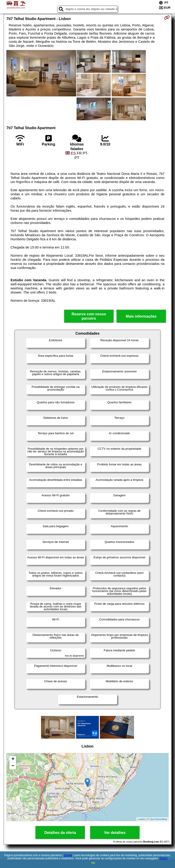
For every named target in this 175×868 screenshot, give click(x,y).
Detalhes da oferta (60, 833)
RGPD (163, 858)
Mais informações (141, 316)
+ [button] (13, 759)
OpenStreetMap (158, 819)
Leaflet (141, 819)
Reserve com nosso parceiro (89, 316)
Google (68, 855)
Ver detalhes (115, 833)
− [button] (13, 766)
